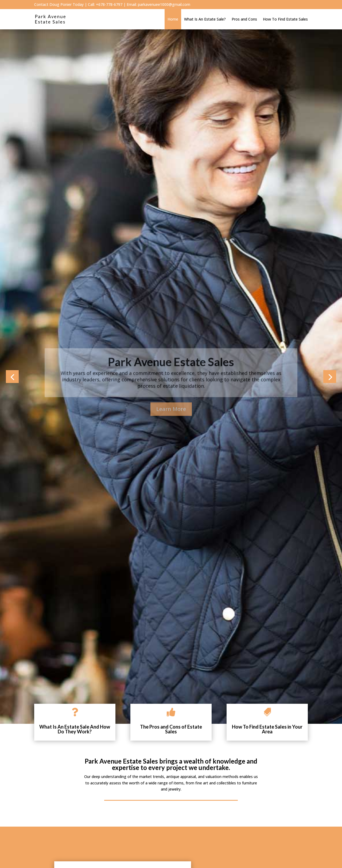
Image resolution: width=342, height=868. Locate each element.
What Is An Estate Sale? (205, 19)
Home (173, 19)
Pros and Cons (244, 19)
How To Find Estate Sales (285, 19)
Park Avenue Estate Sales (171, 372)
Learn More (171, 419)
